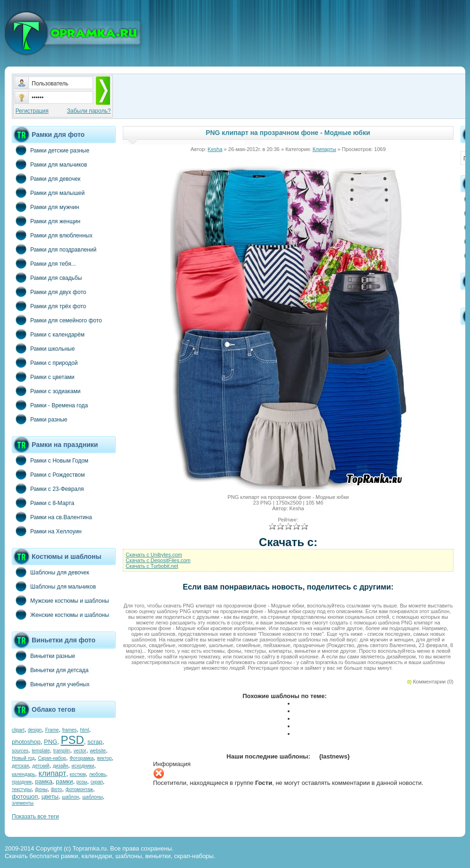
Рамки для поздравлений (54, 249)
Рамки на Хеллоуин (47, 531)
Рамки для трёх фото (49, 306)
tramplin (62, 751)
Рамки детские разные (51, 150)
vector (80, 751)
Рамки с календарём (48, 334)
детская (20, 766)
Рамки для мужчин (46, 207)
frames (70, 730)
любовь (98, 774)
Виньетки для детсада (50, 670)
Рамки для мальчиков (49, 164)
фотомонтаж (79, 789)
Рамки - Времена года (50, 405)
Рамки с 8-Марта (43, 503)
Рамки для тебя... (44, 263)
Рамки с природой (45, 362)
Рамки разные (39, 419)
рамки (64, 781)
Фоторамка (81, 758)
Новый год (23, 758)
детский (41, 766)
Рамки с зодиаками (46, 391)
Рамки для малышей (48, 193)
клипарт (52, 773)
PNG (51, 742)
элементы (23, 803)
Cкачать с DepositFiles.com (158, 560)
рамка (44, 781)
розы (82, 782)
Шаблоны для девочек (51, 572)
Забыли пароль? (89, 111)
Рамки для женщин (46, 221)
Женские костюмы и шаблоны (60, 615)
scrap (95, 742)
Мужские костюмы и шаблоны (60, 600)
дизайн (61, 766)
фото (57, 789)
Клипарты (325, 149)
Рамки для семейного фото (57, 320)
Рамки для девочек (46, 178)
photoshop (26, 742)
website (98, 751)
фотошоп (25, 796)
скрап (97, 782)
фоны (41, 789)
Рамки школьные (43, 348)
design (35, 730)
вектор (105, 758)
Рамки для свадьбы (47, 278)
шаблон (70, 797)
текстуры (22, 789)
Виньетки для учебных (51, 684)
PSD (72, 740)
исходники (83, 766)
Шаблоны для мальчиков (54, 586)
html (85, 730)
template (41, 751)
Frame (52, 730)
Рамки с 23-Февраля (48, 489)
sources (20, 751)
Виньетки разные (43, 656)
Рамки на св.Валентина (52, 517)
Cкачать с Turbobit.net (152, 566)
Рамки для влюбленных (52, 235)
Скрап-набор (52, 758)
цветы (50, 796)
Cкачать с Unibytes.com (154, 555)
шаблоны (92, 797)
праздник (22, 782)
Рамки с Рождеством (48, 474)
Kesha (215, 149)
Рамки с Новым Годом (50, 460)
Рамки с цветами (43, 377)
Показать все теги (35, 817)
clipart (18, 730)
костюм (78, 774)
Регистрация (32, 111)
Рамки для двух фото (49, 292)
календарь (23, 774)
